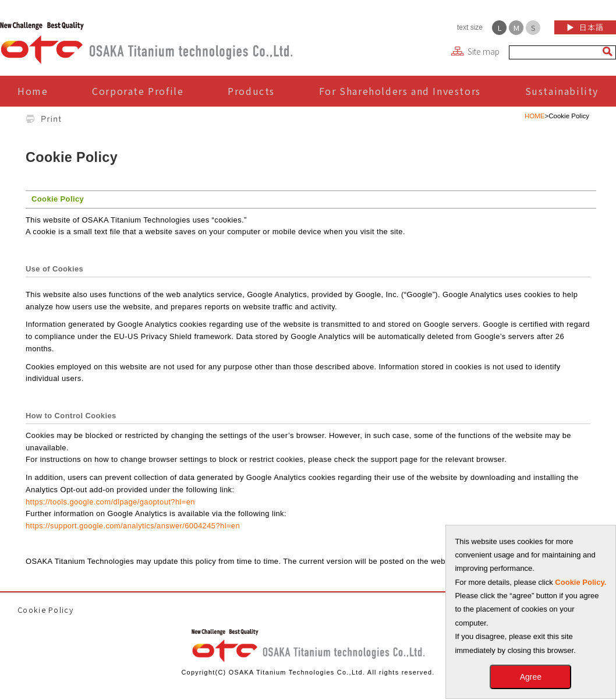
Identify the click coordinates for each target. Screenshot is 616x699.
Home (33, 91)
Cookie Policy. (580, 582)
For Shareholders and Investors (400, 91)
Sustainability (562, 91)
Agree (531, 677)
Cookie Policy (45, 610)
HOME (535, 116)
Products (251, 91)
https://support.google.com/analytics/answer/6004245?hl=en (133, 526)
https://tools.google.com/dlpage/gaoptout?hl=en (110, 502)
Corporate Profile (138, 91)
